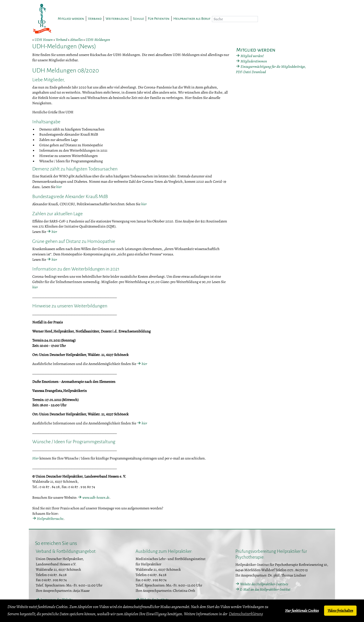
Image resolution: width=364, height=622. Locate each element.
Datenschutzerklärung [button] (246, 614)
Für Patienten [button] (159, 19)
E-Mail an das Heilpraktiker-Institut (265, 589)
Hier (36, 458)
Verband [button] (95, 19)
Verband (61, 40)
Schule (138, 19)
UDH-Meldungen (98, 40)
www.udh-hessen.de (96, 498)
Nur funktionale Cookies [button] (302, 611)
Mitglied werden (71, 19)
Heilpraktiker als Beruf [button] (192, 19)
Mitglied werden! (252, 56)
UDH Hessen (44, 40)
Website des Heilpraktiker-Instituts (264, 584)
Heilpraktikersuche (50, 519)
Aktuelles (76, 40)
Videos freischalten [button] (340, 611)
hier (59, 187)
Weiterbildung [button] (117, 19)
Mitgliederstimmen (254, 61)
